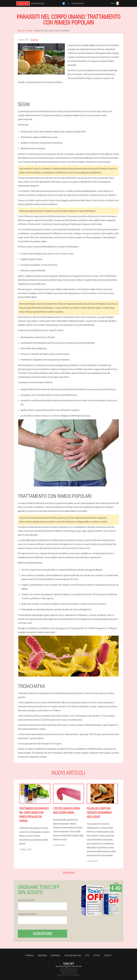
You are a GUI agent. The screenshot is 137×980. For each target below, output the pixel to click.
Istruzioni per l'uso (73, 955)
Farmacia (30, 955)
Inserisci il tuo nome (26, 900)
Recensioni (42, 955)
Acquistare (42, 934)
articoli (97, 955)
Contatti (108, 955)
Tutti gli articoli (69, 872)
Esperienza (56, 955)
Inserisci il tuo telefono (27, 914)
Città (87, 955)
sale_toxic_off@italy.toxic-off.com (68, 966)
